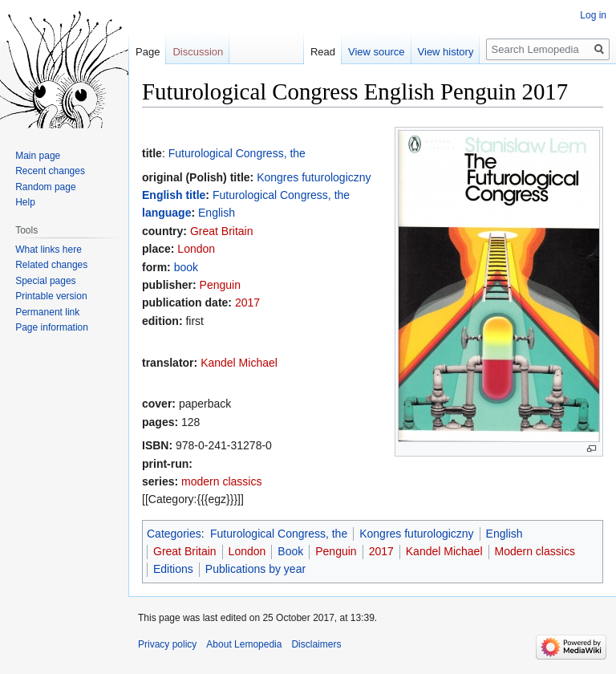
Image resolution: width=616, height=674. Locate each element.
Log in (593, 15)
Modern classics (535, 551)
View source (377, 52)
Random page (45, 187)
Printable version (51, 296)
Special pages (45, 281)
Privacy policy (167, 644)
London (196, 249)
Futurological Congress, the (237, 153)
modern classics (221, 481)
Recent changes (50, 171)
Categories (174, 534)
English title (174, 195)
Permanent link (47, 312)
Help (25, 202)
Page (148, 52)
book (186, 267)
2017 (247, 302)
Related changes (51, 265)
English (217, 213)
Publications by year (255, 569)
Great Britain (222, 231)
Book (290, 551)
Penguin (220, 285)
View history (446, 52)
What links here (49, 250)
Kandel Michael (239, 363)
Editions (173, 569)
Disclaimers (316, 644)
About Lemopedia (244, 644)
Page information (52, 327)
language (166, 213)
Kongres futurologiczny (314, 177)
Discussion (198, 52)
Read (323, 52)
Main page (38, 156)
